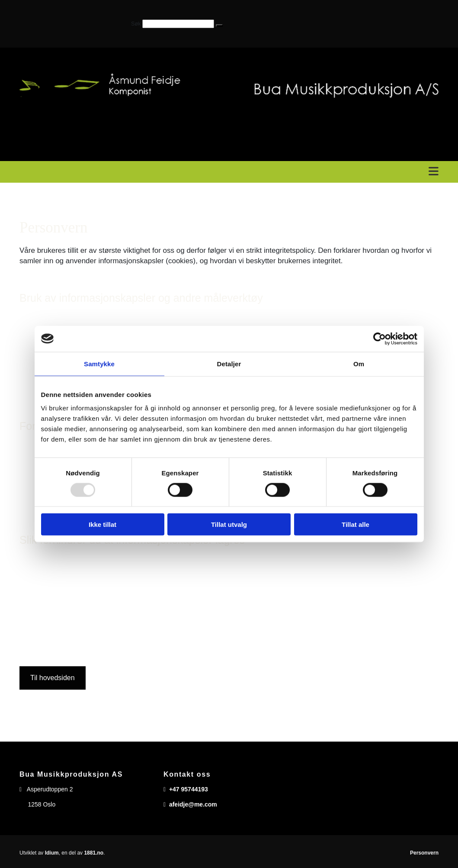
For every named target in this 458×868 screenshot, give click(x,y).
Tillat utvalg (229, 524)
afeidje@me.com (193, 804)
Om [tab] (359, 363)
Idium (52, 853)
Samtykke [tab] (99, 363)
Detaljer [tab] (229, 363)
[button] (219, 26)
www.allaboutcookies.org (287, 644)
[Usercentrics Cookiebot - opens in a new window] (380, 339)
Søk (136, 24)
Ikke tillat (102, 524)
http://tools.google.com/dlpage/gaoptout (335, 611)
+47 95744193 (189, 789)
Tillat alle (356, 524)
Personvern (424, 853)
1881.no (94, 853)
